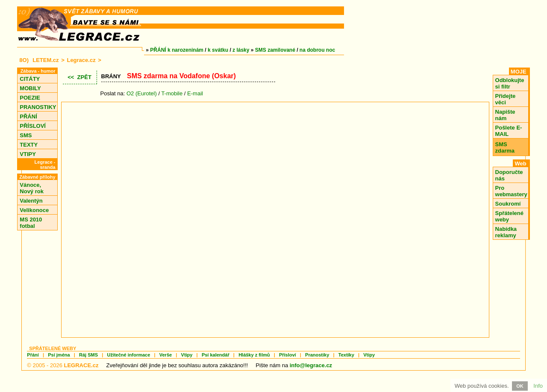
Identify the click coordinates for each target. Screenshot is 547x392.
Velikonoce (34, 210)
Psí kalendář (216, 355)
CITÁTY (30, 79)
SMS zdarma (505, 147)
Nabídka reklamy (506, 232)
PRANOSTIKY (38, 107)
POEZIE (30, 98)
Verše (166, 355)
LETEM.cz (46, 60)
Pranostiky (317, 355)
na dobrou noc (317, 50)
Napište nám (505, 115)
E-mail (195, 93)
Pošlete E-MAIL (509, 131)
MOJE (519, 72)
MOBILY (30, 88)
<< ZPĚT (79, 77)
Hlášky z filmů (254, 355)
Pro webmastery (511, 191)
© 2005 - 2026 (63, 365)
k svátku (218, 50)
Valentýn (31, 201)
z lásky (241, 50)
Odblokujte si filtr (510, 83)
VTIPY (28, 154)
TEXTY (29, 145)
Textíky (346, 355)
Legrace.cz (81, 60)
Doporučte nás (509, 175)
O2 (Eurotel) (142, 93)
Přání (33, 355)
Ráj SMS (88, 355)
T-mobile (172, 93)
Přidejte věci (506, 99)
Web (520, 164)
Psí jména (59, 355)
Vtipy (187, 355)
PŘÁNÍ (28, 116)
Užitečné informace (128, 355)
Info (538, 386)
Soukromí (508, 204)
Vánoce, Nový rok (32, 188)
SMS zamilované (275, 50)
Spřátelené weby (509, 216)
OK (520, 386)
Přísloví (288, 355)
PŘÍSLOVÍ (33, 126)
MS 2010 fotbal (31, 223)
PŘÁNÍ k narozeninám (177, 50)
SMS (26, 135)
